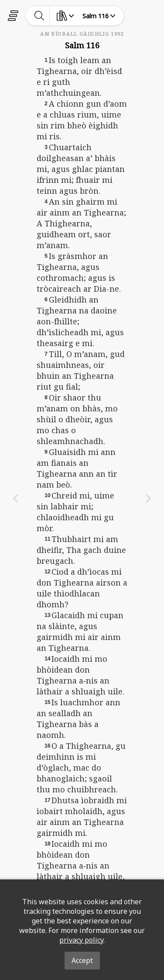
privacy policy (81, 940)
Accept (82, 960)
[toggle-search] (39, 16)
